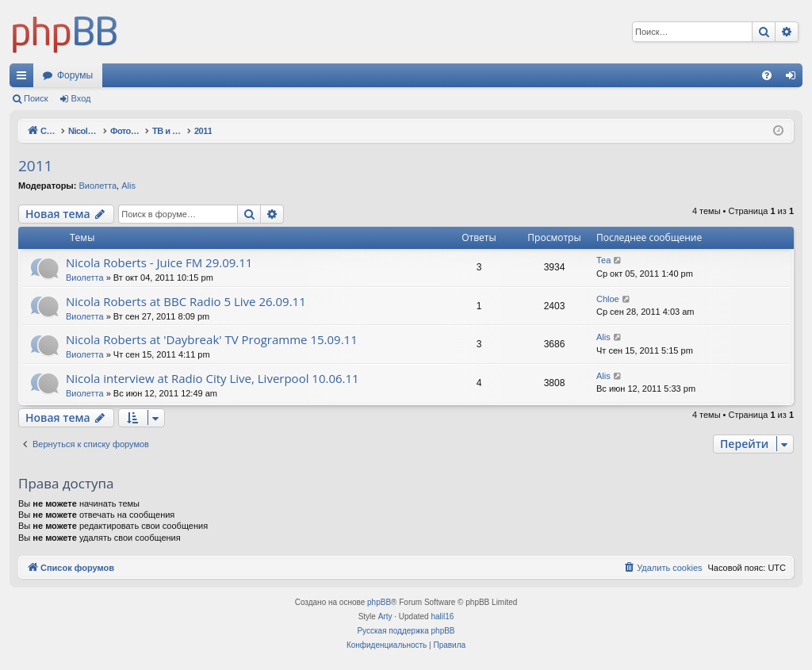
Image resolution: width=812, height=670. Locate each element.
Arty (385, 616)
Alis (128, 186)
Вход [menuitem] (794, 78)
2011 (35, 166)
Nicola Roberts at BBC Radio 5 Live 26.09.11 (186, 301)
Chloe (608, 299)
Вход (81, 98)
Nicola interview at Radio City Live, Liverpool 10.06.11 (213, 378)
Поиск (36, 98)
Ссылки (25, 78)
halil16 (442, 616)
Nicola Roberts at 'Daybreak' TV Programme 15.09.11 (212, 339)
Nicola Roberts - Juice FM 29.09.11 (159, 262)
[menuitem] (767, 75)
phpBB (379, 602)
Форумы (75, 75)
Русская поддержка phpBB (406, 631)
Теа (603, 260)
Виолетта (98, 186)
